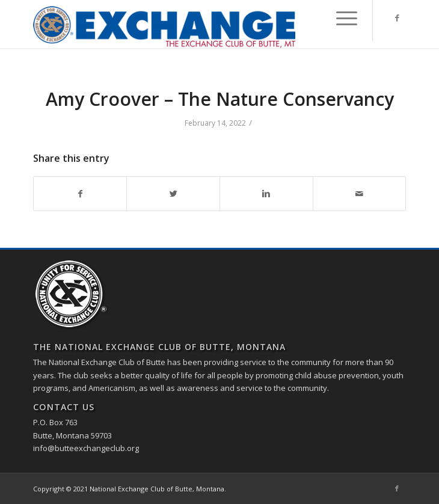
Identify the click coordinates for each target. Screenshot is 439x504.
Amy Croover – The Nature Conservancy (220, 99)
